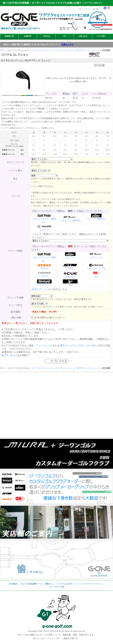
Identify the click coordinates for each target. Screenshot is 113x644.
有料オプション (40, 289)
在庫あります (67, 45)
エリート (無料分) (96, 219)
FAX (89, 345)
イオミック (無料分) (70, 220)
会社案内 (13, 584)
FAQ (65, 36)
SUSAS (44, 268)
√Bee (70, 285)
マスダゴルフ (44, 285)
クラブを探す (101, 36)
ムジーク (44, 230)
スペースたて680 (57, 587)
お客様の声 (28, 36)
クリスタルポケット (67, 584)
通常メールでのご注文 (72, 345)
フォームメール (44, 345)
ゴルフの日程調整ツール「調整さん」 (38, 584)
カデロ (44, 276)
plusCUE (70, 277)
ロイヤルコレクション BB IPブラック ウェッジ (77, 50)
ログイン (87, 9)
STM (70, 268)
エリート (70, 257)
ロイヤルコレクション (42, 50)
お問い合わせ (83, 36)
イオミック (96, 257)
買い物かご (97, 9)
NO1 (96, 277)
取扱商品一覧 (9, 36)
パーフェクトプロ (96, 268)
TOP (80, 9)
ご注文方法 (46, 36)
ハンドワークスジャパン (90, 584)
